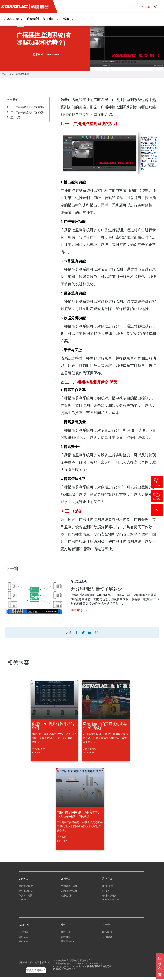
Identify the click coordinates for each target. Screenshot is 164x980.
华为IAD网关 (25, 897)
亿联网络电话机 (69, 892)
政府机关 (23, 940)
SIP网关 (23, 879)
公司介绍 (107, 940)
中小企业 (23, 949)
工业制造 (23, 935)
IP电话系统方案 (110, 902)
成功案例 (33, 19)
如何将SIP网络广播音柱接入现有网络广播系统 (79, 815)
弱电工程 (65, 949)
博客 (69, 19)
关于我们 (51, 19)
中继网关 (23, 902)
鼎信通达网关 (26, 888)
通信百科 (65, 935)
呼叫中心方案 (109, 897)
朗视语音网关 (26, 911)
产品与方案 (13, 19)
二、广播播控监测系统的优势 (27, 112)
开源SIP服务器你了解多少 (99, 589)
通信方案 (107, 879)
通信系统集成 (22, 74)
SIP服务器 (108, 888)
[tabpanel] (82, 42)
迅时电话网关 (26, 892)
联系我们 (145, 6)
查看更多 (79, 611)
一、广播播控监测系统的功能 (27, 107)
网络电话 (92, 969)
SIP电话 (65, 879)
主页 (4, 74)
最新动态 (62, 837)
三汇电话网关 (26, 907)
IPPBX (106, 892)
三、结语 (15, 117)
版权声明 (23, 966)
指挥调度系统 (109, 907)
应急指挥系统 (109, 911)
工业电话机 (66, 897)
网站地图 (35, 966)
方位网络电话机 (69, 888)
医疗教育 (23, 945)
